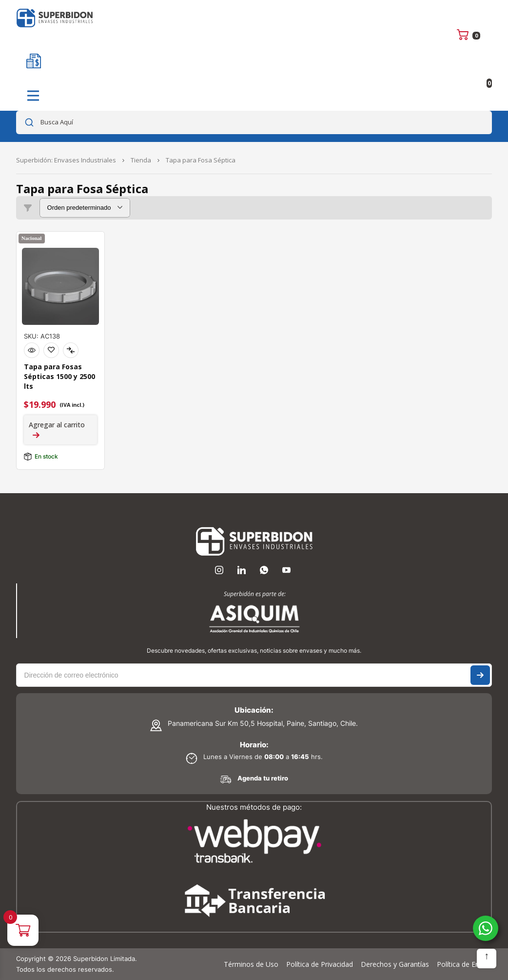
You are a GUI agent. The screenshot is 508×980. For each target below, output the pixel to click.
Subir (487, 959)
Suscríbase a (480, 675)
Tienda (141, 160)
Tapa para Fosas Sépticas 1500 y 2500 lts (59, 376)
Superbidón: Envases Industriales (66, 160)
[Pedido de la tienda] (85, 208)
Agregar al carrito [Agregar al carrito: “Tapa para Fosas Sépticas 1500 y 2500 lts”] (57, 425)
